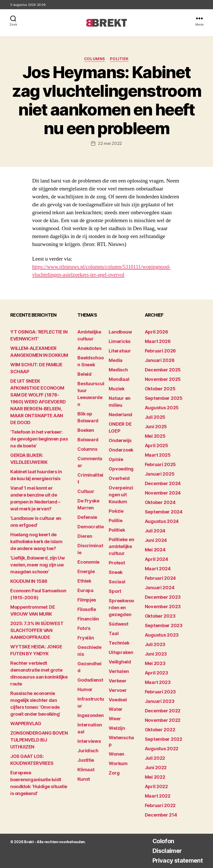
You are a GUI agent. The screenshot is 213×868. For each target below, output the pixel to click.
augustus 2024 (162, 521)
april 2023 (156, 673)
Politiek (120, 59)
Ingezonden (90, 715)
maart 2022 (158, 796)
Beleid (84, 374)
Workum (118, 763)
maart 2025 (158, 455)
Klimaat (86, 770)
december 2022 (163, 711)
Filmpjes (87, 600)
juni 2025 (156, 427)
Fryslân (86, 638)
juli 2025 (155, 417)
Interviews (89, 741)
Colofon (161, 841)
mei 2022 (155, 777)
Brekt (29, 842)
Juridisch (88, 751)
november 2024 (163, 493)
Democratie (90, 527)
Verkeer (118, 681)
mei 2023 (155, 663)
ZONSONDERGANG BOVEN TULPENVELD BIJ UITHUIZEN (39, 740)
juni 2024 (156, 540)
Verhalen (119, 671)
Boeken (86, 430)
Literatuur (120, 351)
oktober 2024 (160, 502)
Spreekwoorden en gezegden (121, 608)
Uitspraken (121, 652)
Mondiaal (119, 379)
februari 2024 (160, 578)
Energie (86, 571)
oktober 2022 (160, 730)
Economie (88, 562)
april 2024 (156, 559)
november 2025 (163, 379)
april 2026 (156, 332)
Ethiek (84, 581)
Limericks (120, 341)
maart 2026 (158, 341)
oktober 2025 (160, 389)
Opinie (116, 459)
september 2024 (164, 512)
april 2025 (156, 446)
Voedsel (118, 700)
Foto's (84, 628)
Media (116, 360)
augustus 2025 (162, 408)
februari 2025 (160, 464)
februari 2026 (160, 351)
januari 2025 (160, 474)
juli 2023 (155, 644)
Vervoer (118, 690)
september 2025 (164, 398)
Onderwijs (120, 440)
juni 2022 (156, 768)
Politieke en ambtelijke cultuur (121, 546)
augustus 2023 (162, 635)
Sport (115, 591)
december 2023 (163, 597)
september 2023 (164, 625)
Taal (114, 633)
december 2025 (163, 370)
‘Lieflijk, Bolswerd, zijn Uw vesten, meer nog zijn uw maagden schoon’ (37, 565)
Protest (117, 563)
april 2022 (156, 786)
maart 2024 (158, 569)
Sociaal (117, 582)
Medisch (118, 370)
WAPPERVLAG (26, 724)
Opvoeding (121, 469)
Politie (115, 521)
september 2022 (164, 739)
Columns (94, 59)
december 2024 (163, 483)
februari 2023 (160, 692)
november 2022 (163, 720)
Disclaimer (165, 851)
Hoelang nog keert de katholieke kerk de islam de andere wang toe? (36, 542)
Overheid (119, 478)
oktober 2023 (160, 616)
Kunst (84, 779)
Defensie (87, 517)
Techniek (119, 643)
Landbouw (120, 332)
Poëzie (116, 511)
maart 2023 (158, 682)
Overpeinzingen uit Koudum (121, 495)
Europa (85, 590)
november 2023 (163, 607)
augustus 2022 (162, 749)
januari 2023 (160, 701)
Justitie (86, 760)
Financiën (88, 619)
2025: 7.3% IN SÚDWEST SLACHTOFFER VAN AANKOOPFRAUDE (37, 630)
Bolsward (88, 440)
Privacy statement (176, 860)
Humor (85, 689)
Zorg (114, 773)
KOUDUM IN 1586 (29, 581)
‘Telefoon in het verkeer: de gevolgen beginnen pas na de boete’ (39, 439)
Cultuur (86, 491)
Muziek (116, 389)
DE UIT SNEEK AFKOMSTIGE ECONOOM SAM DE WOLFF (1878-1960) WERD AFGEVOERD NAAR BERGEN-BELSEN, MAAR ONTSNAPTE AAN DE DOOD (38, 402)
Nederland (120, 415)
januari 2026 (160, 360)
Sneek (116, 572)
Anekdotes (89, 348)
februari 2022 (160, 805)
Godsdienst (90, 680)
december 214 (161, 815)
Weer (115, 719)
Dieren (85, 536)
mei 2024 (155, 550)
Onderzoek (121, 450)
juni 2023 (156, 654)
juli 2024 (155, 531)
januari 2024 (160, 588)
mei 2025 (155, 436)
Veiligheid (120, 662)
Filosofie (87, 609)
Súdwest (118, 624)
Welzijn (117, 728)
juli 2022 (155, 758)
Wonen (116, 754)
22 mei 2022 (110, 143)
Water (116, 709)
